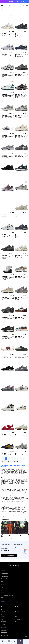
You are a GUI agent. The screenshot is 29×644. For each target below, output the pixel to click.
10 (8, 462)
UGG (16, 613)
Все (26, 520)
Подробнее (21, 1)
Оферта (3, 597)
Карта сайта (3, 599)
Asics (2, 607)
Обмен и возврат (4, 578)
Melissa (3, 620)
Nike (2, 623)
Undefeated (17, 620)
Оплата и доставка (5, 577)
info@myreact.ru (4, 632)
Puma (16, 605)
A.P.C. (16, 618)
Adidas (2, 605)
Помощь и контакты (5, 573)
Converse (3, 608)
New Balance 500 (16, 16)
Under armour (18, 615)
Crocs (2, 610)
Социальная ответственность (7, 594)
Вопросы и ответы (5, 575)
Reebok (16, 607)
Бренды (6, 9)
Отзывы (3, 589)
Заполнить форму (9, 555)
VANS (16, 616)
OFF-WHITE (3, 625)
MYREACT (3, 618)
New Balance (4, 621)
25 (17, 462)
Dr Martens (3, 611)
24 (14, 462)
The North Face (18, 611)
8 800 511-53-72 (4, 631)
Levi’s (16, 621)
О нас (2, 587)
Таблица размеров (5, 580)
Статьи (2, 592)
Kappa (2, 615)
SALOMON (17, 608)
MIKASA (3, 616)
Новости (3, 591)
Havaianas (3, 613)
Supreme (17, 610)
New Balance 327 (6, 16)
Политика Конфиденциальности (7, 596)
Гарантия (3, 582)
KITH (16, 623)
